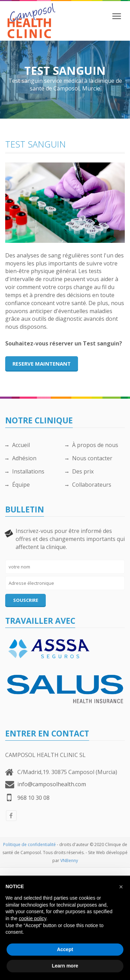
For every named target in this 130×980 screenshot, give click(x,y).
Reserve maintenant (42, 364)
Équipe (18, 485)
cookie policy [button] (32, 918)
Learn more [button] (65, 966)
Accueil (18, 445)
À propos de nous (92, 445)
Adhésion (21, 458)
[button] (121, 887)
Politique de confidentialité (29, 844)
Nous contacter (89, 458)
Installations (25, 471)
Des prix (79, 471)
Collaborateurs (88, 485)
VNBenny (69, 861)
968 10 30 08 (33, 798)
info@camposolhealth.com (52, 784)
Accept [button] (65, 949)
